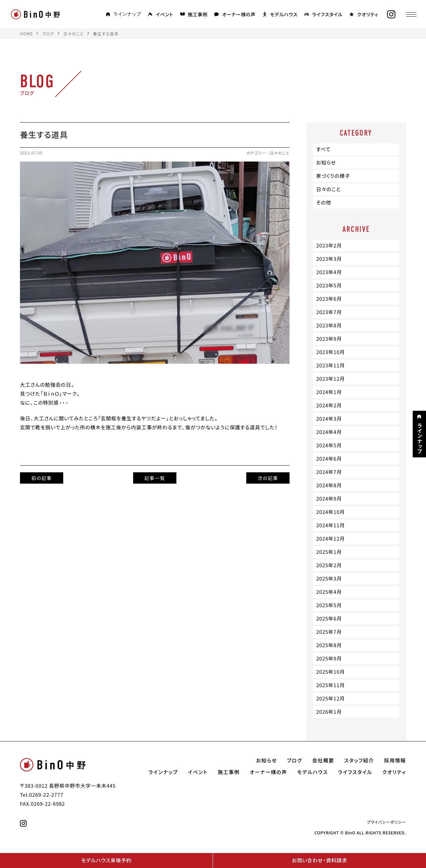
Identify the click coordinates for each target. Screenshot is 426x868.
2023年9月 (329, 339)
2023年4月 (329, 272)
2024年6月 (329, 459)
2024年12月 (330, 539)
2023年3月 (329, 259)
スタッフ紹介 (359, 760)
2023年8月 (329, 325)
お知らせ (326, 163)
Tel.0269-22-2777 (42, 795)
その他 (324, 203)
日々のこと (280, 153)
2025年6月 (329, 619)
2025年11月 (330, 685)
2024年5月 (329, 445)
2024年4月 (329, 432)
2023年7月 (329, 312)
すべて (323, 149)
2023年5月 (329, 285)
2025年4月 (329, 592)
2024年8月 (329, 485)
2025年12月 (330, 698)
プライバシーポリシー (386, 822)
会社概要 (323, 760)
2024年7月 (329, 472)
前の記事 (42, 478)
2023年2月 (329, 245)
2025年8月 (329, 645)
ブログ (295, 760)
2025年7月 (329, 632)
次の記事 (268, 478)
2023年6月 (329, 299)
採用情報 (395, 760)
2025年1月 (329, 552)
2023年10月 (330, 352)
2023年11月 (330, 365)
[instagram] (391, 14)
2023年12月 (330, 379)
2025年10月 (330, 672)
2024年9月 (329, 499)
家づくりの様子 (333, 176)
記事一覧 (155, 478)
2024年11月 (330, 525)
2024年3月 (329, 419)
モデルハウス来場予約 (106, 860)
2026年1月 (329, 712)
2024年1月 (329, 392)
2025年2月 (329, 565)
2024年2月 (329, 405)
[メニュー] (411, 14)
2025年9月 (329, 658)
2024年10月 (330, 512)
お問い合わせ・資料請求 (319, 860)
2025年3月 (329, 579)
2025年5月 (329, 605)
